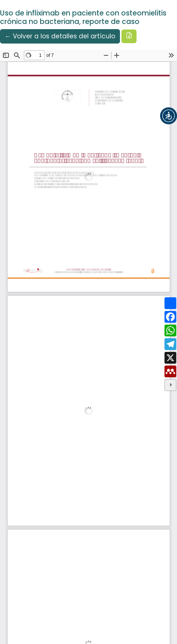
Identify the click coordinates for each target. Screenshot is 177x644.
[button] (169, 116)
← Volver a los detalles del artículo (60, 36)
